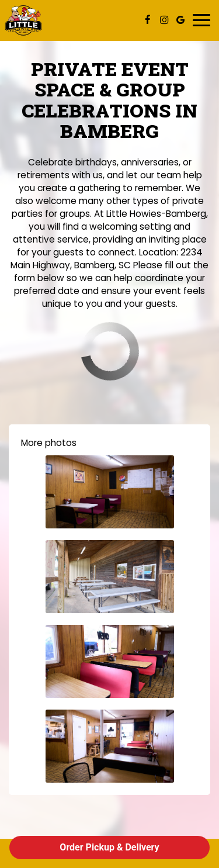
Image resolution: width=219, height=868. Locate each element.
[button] (110, 492)
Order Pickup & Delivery (109, 847)
